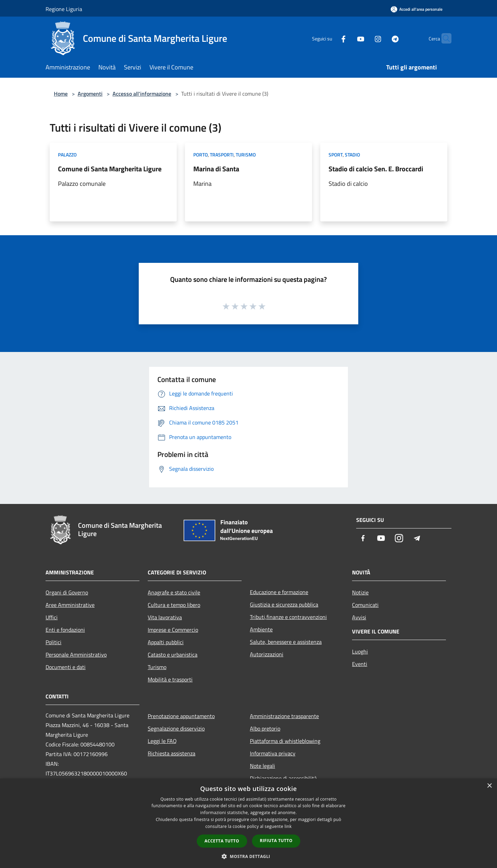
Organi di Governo (67, 592)
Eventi (360, 664)
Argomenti (90, 94)
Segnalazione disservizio (176, 728)
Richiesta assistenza (172, 753)
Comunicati (365, 605)
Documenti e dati (66, 667)
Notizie (360, 592)
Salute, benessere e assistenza (286, 642)
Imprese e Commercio (173, 630)
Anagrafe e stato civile (174, 592)
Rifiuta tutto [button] (276, 841)
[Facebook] (330, 38)
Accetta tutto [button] (222, 841)
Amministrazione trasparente (284, 716)
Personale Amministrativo (76, 655)
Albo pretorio (265, 728)
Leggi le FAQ (162, 741)
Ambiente (261, 629)
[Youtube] (347, 38)
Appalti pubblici (166, 642)
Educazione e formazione (279, 592)
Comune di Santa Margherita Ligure (110, 169)
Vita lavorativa (165, 617)
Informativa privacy (273, 753)
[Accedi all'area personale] (417, 9)
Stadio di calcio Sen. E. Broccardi (376, 169)
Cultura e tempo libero (174, 605)
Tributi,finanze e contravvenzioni (288, 617)
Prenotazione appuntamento (181, 716)
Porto (201, 155)
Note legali (262, 766)
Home (61, 94)
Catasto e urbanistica (173, 655)
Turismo (246, 155)
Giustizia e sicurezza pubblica (284, 604)
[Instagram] (364, 38)
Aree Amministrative (70, 605)
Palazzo (67, 155)
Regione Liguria (64, 9)
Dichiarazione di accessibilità (283, 778)
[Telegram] (382, 38)
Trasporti (222, 155)
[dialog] (248, 823)
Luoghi (360, 651)
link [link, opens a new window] (288, 826)
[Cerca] (443, 38)
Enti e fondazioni (65, 630)
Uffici (52, 617)
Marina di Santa (216, 169)
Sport (336, 155)
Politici (53, 642)
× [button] (489, 786)
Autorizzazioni (267, 654)
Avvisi (359, 617)
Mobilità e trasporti (170, 679)
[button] (248, 856)
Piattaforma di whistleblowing (285, 741)
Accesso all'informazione (142, 94)
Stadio (352, 155)
